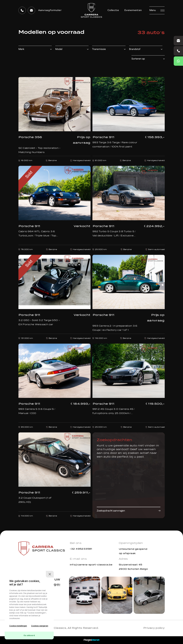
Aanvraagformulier (50, 10)
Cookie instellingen (18, 626)
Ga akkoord (29, 635)
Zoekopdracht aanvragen (111, 511)
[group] (85, 595)
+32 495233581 (81, 549)
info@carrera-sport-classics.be (91, 565)
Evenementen (133, 10)
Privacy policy (154, 628)
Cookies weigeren (40, 626)
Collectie (113, 10)
